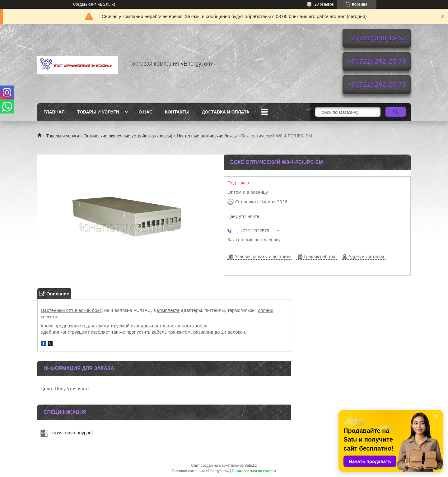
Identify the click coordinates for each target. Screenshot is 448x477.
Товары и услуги (98, 112)
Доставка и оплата (226, 112)
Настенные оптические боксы (207, 136)
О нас (145, 112)
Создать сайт (85, 4)
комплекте (168, 310)
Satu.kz (250, 465)
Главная (54, 112)
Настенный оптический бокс (71, 310)
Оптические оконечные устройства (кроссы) (128, 136)
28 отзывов (324, 4)
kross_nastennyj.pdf (72, 433)
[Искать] (396, 112)
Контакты (177, 112)
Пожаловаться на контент (254, 471)
